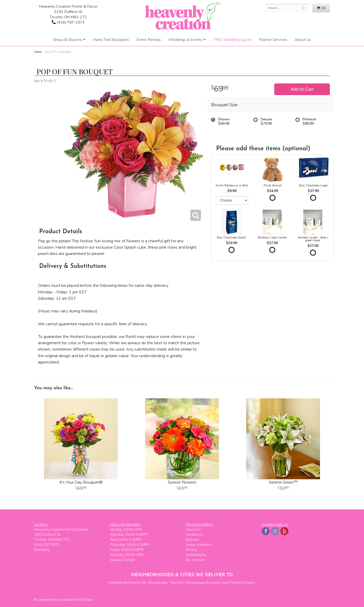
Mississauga (195, 583)
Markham (116, 583)
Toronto (236, 583)
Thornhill (177, 583)
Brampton (214, 583)
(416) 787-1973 (68, 22)
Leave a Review (199, 545)
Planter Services (273, 40)
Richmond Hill (135, 583)
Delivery (192, 540)
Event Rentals (149, 40)
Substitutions (196, 555)
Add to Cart (302, 89)
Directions (42, 550)
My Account (195, 560)
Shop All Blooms (68, 40)
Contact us (194, 535)
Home (38, 52)
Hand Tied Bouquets (111, 40)
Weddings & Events (185, 40)
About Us (303, 40)
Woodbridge (158, 583)
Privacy (191, 550)
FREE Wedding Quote (232, 40)
